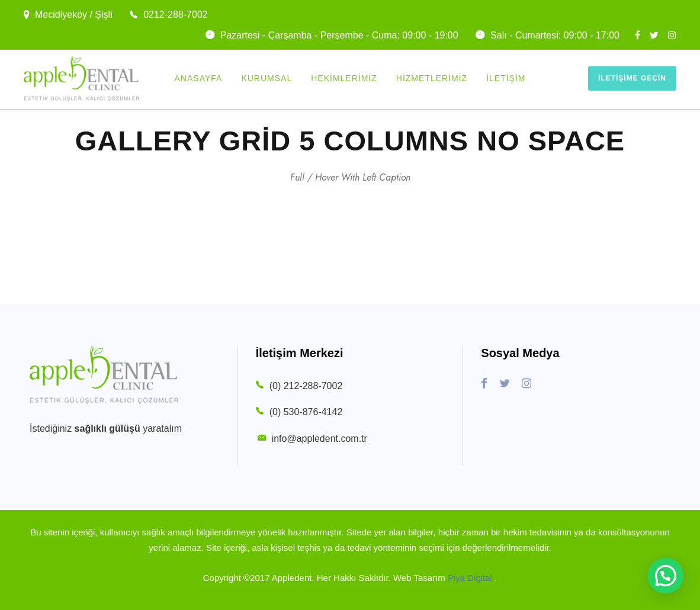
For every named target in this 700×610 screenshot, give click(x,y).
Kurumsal (266, 78)
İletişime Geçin (632, 78)
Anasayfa (199, 78)
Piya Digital (471, 578)
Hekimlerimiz (344, 78)
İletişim (506, 78)
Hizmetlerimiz (432, 78)
